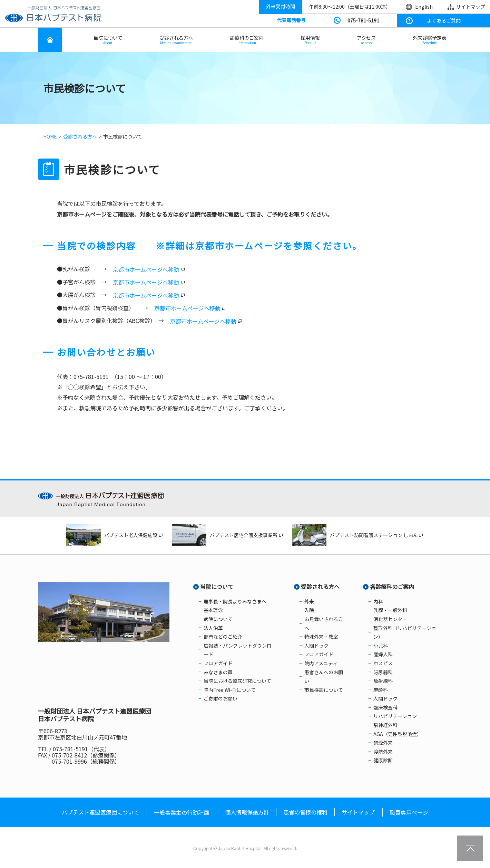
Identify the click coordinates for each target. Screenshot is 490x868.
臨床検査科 (385, 707)
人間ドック (316, 646)
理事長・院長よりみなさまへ (235, 601)
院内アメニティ (321, 663)
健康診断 (383, 760)
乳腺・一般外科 (390, 610)
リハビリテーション (395, 716)
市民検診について (324, 690)
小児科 (381, 646)
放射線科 (383, 681)
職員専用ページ (409, 812)
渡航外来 (383, 752)
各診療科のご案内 (392, 586)
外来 (309, 601)
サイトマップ (471, 7)
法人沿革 (213, 628)
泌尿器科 (383, 672)
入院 (309, 610)
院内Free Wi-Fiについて (230, 690)
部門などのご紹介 (223, 637)
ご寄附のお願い (220, 698)
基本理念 (213, 610)
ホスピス (383, 663)
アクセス (366, 40)
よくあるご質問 (444, 20)
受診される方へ (176, 40)
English (424, 7)
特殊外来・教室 (321, 637)
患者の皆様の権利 (305, 812)
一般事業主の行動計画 (182, 812)
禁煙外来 (383, 743)
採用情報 (310, 40)
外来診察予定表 (430, 40)
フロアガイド (218, 663)
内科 (378, 601)
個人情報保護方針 (247, 812)
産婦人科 (383, 654)
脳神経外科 (385, 725)
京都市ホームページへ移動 (146, 269)
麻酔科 (381, 690)
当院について (108, 40)
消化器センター (390, 619)
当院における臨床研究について (237, 681)
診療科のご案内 (247, 40)
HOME (50, 136)
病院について (218, 619)
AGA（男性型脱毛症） (398, 734)
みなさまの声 (218, 672)
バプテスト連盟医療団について (100, 812)
